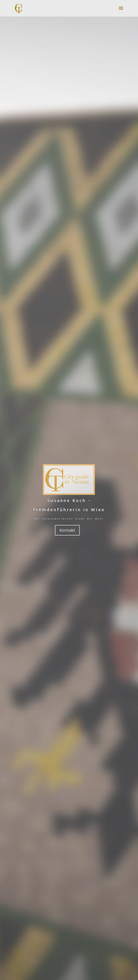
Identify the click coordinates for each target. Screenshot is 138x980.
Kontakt (67, 530)
